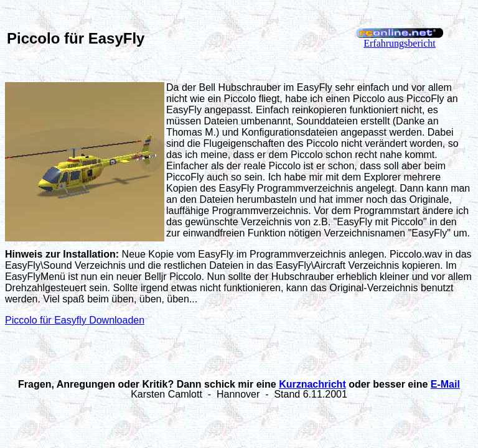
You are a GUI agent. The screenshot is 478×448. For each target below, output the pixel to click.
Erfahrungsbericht (400, 43)
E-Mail (445, 384)
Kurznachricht (312, 384)
